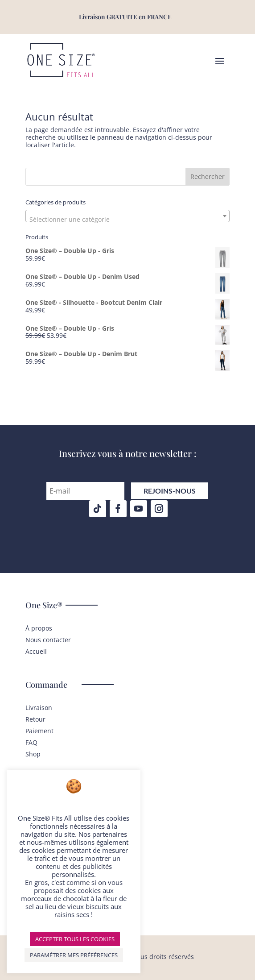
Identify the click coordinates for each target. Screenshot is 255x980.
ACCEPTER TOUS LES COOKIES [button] (75, 939)
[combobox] (127, 216)
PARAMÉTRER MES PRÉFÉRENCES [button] (74, 955)
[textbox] (127, 220)
